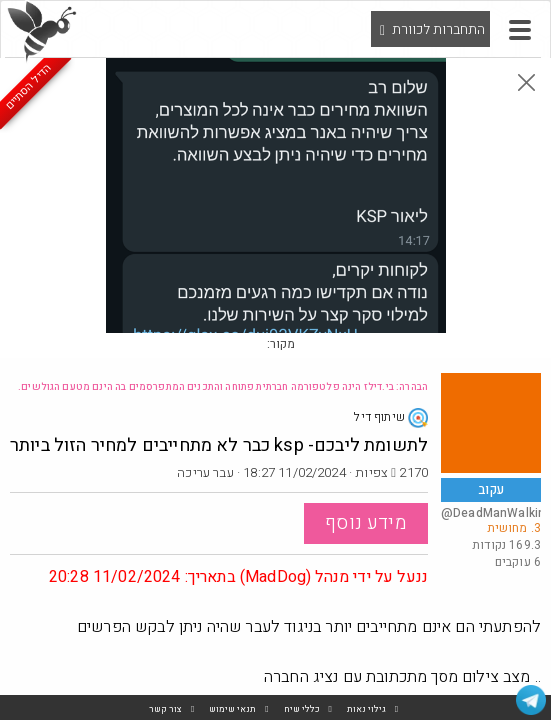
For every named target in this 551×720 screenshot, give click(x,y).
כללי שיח (302, 709)
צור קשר (165, 709)
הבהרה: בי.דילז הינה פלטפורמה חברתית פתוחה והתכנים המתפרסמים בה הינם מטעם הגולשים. (223, 387)
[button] (520, 30)
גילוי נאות (366, 709)
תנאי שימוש (232, 709)
